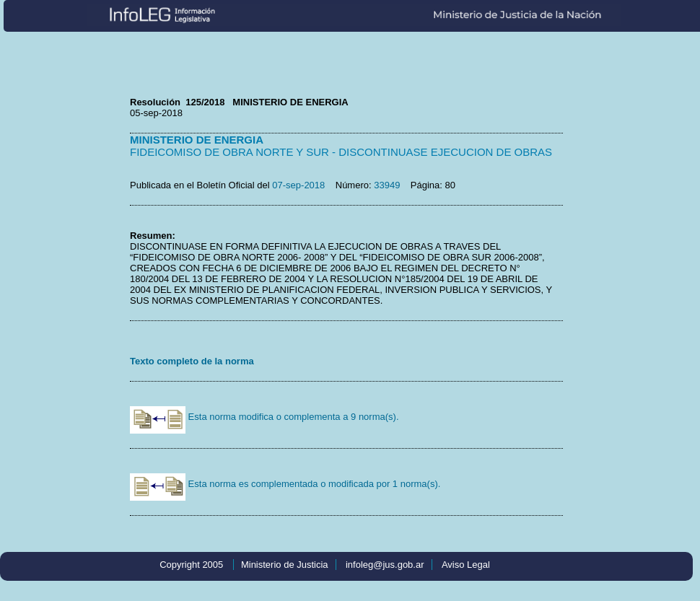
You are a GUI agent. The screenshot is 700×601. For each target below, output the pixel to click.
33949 (387, 185)
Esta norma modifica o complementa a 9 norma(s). (264, 417)
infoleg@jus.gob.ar (385, 565)
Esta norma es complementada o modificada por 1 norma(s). (285, 484)
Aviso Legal (466, 565)
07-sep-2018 (298, 185)
